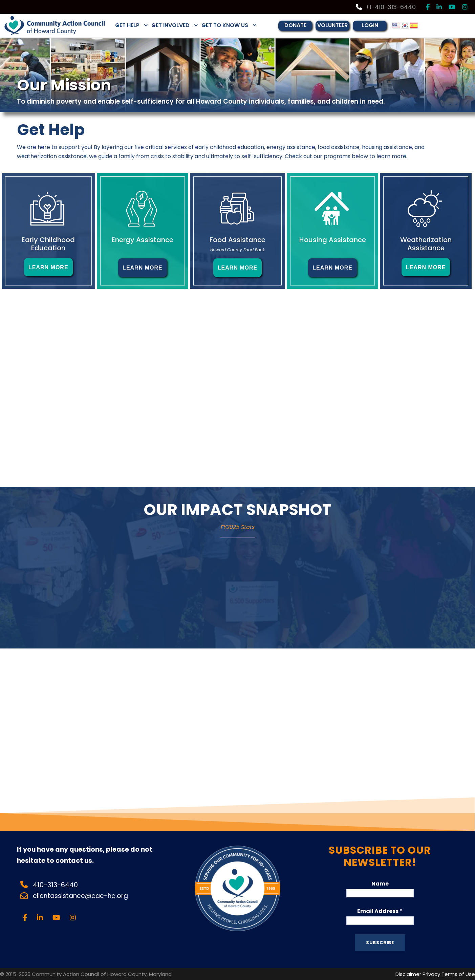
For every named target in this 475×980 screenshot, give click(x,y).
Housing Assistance (333, 240)
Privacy (431, 974)
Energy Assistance (143, 240)
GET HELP (127, 25)
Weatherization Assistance (426, 244)
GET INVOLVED (170, 25)
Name (380, 884)
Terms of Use (458, 974)
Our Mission (64, 85)
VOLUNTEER (332, 25)
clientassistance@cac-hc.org (81, 896)
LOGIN (370, 25)
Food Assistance (238, 240)
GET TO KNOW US (225, 25)
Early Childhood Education (48, 244)
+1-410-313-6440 (386, 7)
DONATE (295, 25)
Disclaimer (408, 974)
